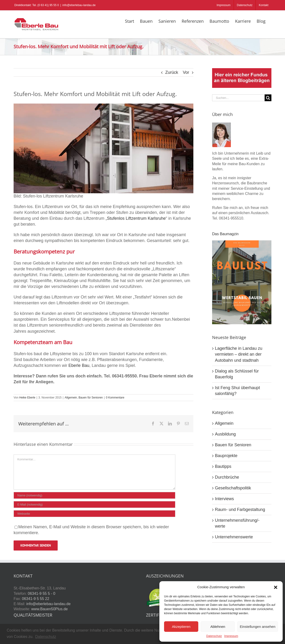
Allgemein (71, 398)
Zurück (172, 72)
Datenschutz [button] (46, 637)
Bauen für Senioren (91, 398)
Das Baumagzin (225, 234)
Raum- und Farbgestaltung (240, 510)
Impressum (231, 636)
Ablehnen (218, 627)
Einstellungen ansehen (258, 627)
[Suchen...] (238, 98)
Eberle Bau (79, 365)
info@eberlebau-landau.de (79, 5)
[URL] (94, 514)
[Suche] (268, 98)
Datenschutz (214, 636)
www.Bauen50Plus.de (49, 609)
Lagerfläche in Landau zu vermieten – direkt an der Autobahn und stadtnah (239, 354)
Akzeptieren (181, 627)
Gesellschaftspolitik (233, 488)
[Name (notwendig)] (94, 495)
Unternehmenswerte (234, 537)
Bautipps (223, 466)
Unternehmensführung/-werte (237, 523)
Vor (186, 72)
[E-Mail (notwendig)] (94, 504)
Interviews (224, 499)
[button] (276, 587)
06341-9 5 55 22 (36, 599)
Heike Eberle (27, 398)
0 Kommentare (115, 398)
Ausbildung (225, 434)
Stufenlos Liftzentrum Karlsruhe (136, 218)
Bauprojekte (226, 456)
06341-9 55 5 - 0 (41, 594)
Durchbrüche (227, 477)
